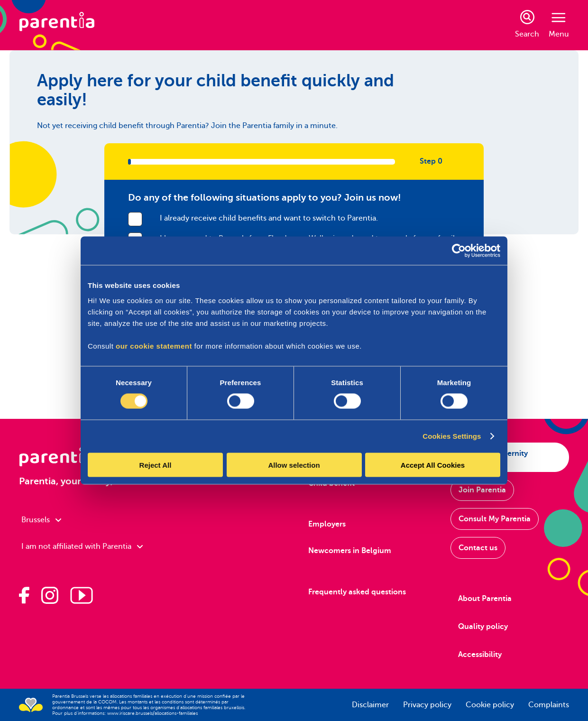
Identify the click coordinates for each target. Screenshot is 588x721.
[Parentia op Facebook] (24, 595)
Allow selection (294, 465)
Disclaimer (370, 705)
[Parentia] (57, 25)
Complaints (549, 705)
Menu (559, 26)
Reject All (156, 465)
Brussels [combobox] (41, 520)
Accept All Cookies (433, 465)
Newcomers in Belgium (350, 551)
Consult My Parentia (495, 519)
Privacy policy (427, 705)
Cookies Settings (452, 436)
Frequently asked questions (357, 592)
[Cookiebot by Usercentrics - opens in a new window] (459, 251)
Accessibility (480, 655)
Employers (327, 524)
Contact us (478, 548)
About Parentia (485, 599)
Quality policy (483, 627)
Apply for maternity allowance (493, 457)
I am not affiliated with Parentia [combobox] (82, 546)
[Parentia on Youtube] (82, 595)
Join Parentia (482, 490)
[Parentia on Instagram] (50, 595)
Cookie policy (490, 705)
